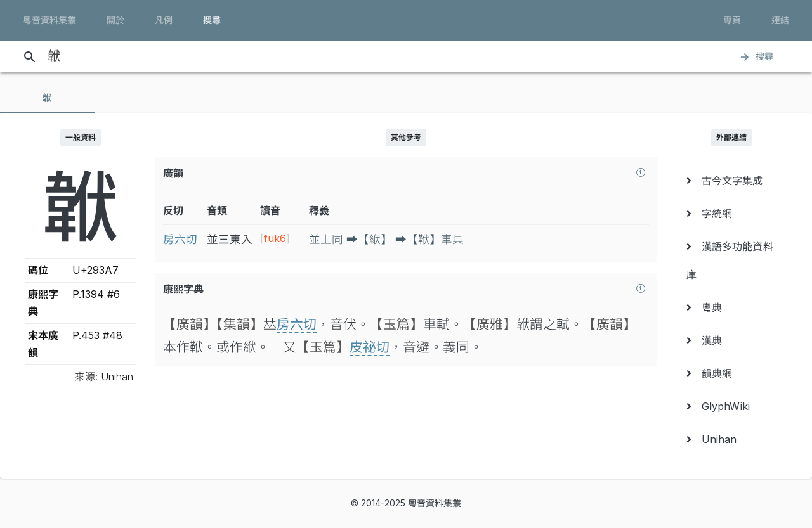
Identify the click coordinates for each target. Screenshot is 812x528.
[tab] (48, 98)
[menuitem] (732, 181)
